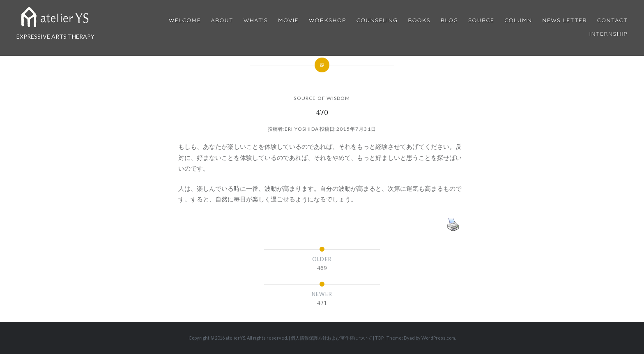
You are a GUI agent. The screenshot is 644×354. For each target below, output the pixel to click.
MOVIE (288, 20)
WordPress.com (438, 338)
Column (518, 20)
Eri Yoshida (302, 129)
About (222, 20)
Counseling (377, 20)
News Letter (565, 20)
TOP (379, 338)
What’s (256, 20)
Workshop (328, 20)
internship (608, 34)
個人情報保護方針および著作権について (331, 338)
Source (481, 20)
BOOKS (419, 20)
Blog (449, 20)
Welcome (185, 20)
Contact (612, 20)
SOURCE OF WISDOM (322, 98)
